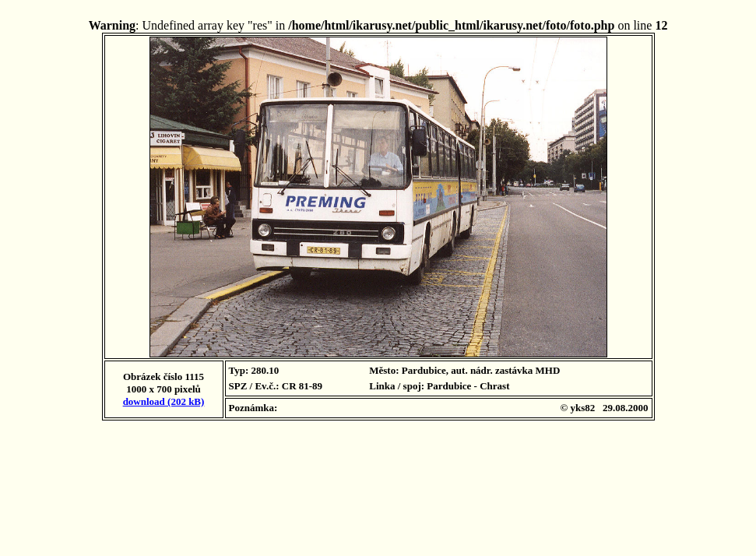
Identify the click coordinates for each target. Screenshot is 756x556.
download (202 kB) (164, 401)
